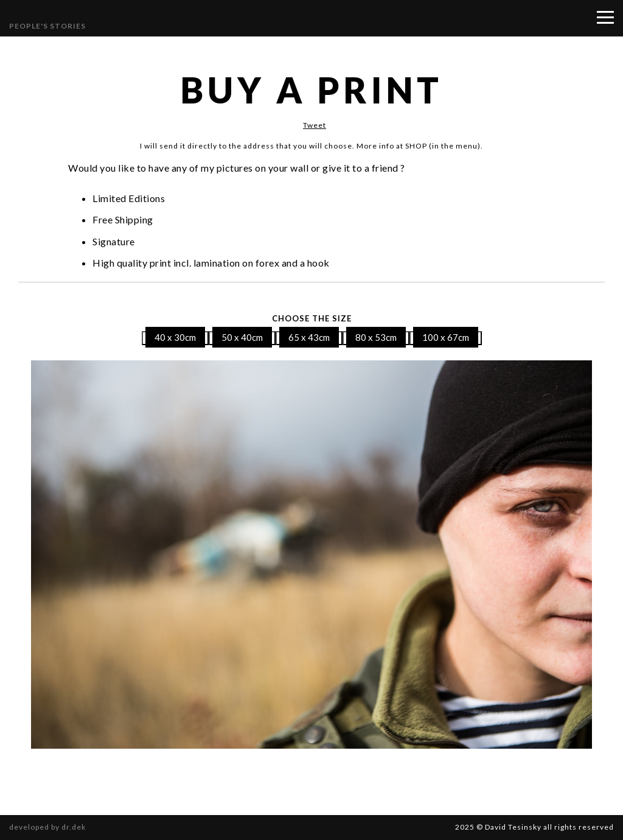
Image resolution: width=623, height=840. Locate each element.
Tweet (315, 125)
